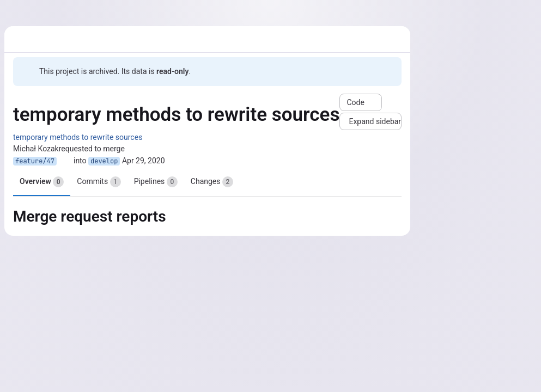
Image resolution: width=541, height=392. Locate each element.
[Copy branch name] (65, 161)
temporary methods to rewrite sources (78, 137)
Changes (212, 182)
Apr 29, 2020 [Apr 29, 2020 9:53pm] (144, 161)
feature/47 (35, 161)
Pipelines (156, 182)
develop (104, 161)
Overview (42, 182)
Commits (99, 182)
